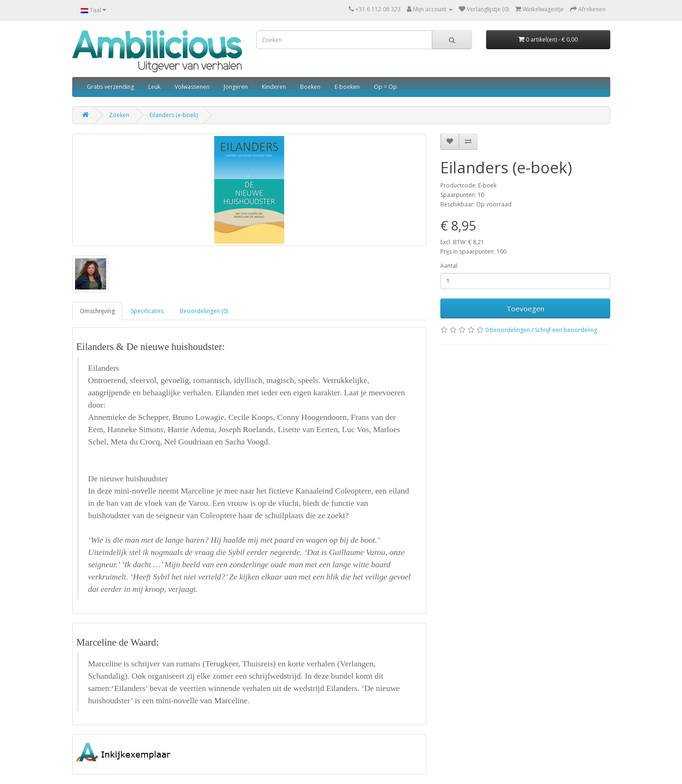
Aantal (449, 266)
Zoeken (119, 115)
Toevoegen (525, 308)
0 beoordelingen (508, 330)
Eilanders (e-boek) (174, 115)
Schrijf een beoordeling (566, 330)
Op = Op (385, 87)
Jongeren (236, 87)
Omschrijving (97, 311)
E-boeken (347, 87)
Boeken (310, 87)
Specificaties (147, 311)
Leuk (154, 87)
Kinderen (274, 87)
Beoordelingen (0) (204, 311)
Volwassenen (192, 87)
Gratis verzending (110, 87)
